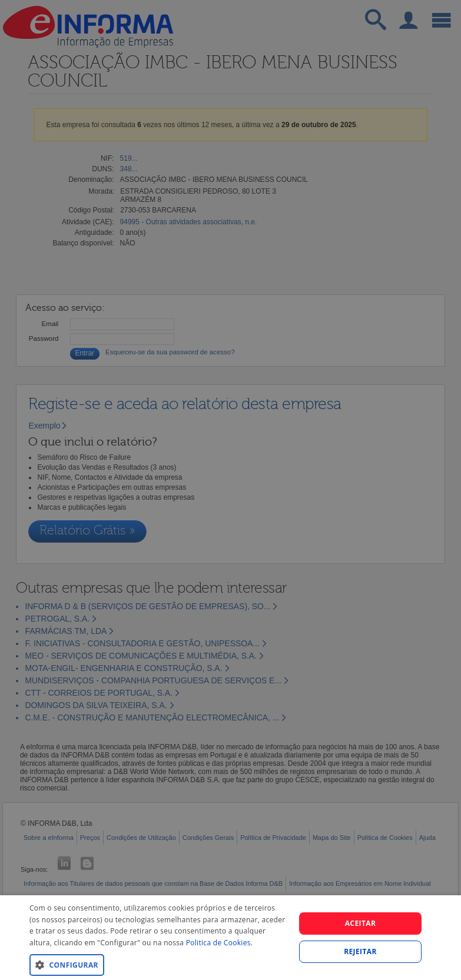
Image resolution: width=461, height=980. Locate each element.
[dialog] (231, 938)
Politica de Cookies (218, 943)
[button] (158, 964)
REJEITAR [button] (360, 951)
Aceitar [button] (361, 923)
